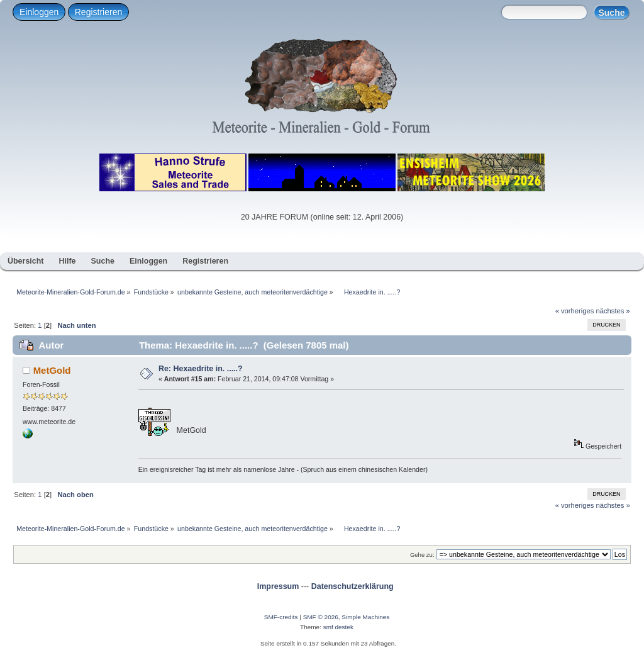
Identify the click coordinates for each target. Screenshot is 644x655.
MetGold (52, 370)
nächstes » (613, 311)
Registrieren (98, 12)
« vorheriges (575, 311)
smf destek (338, 627)
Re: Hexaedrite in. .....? (201, 369)
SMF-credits (281, 617)
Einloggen (39, 12)
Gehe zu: (422, 555)
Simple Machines (365, 617)
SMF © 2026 (321, 617)
